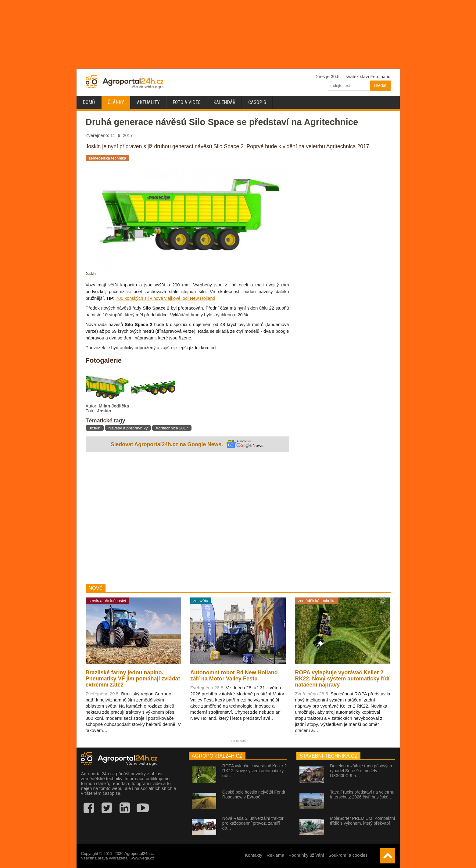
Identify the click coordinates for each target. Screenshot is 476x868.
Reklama (275, 855)
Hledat (380, 85)
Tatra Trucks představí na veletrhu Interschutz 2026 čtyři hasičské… (362, 794)
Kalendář (224, 102)
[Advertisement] (187, 519)
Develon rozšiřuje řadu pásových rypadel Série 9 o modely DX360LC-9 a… (361, 771)
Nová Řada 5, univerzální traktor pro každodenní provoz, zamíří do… (253, 823)
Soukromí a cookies (348, 855)
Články (116, 102)
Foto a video (187, 102)
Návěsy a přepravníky (128, 428)
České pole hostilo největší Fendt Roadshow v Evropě (254, 794)
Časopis (257, 102)
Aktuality (148, 102)
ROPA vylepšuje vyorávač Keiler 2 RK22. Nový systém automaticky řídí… (254, 771)
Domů (89, 102)
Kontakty (254, 855)
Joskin (95, 428)
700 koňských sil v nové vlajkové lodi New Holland (166, 298)
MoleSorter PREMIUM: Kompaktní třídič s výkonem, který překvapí (362, 821)
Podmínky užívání (306, 855)
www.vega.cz (143, 858)
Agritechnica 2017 (172, 428)
